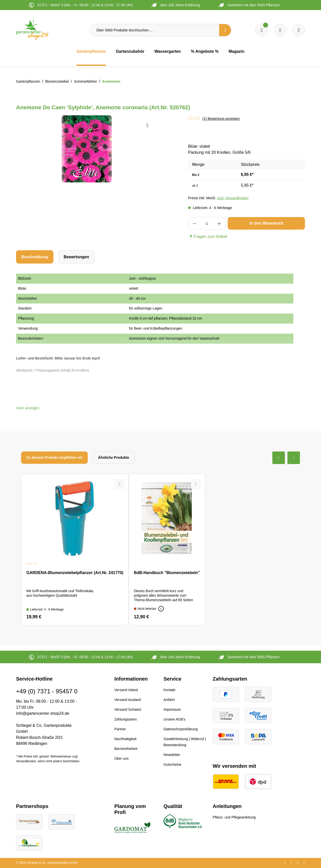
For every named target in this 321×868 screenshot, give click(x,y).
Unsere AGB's (175, 719)
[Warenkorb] (280, 30)
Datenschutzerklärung (181, 729)
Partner (120, 729)
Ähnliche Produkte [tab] (114, 457)
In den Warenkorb (266, 223)
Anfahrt (169, 700)
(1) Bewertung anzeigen (221, 119)
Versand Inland (126, 690)
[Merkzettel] (262, 30)
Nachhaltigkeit (125, 739)
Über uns (122, 758)
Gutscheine (172, 764)
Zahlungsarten (126, 719)
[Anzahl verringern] (194, 223)
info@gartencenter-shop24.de (43, 713)
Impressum (172, 709)
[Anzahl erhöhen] (219, 223)
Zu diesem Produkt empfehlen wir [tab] (54, 457)
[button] (28, 408)
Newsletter (172, 755)
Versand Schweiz (128, 709)
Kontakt (169, 690)
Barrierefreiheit (126, 749)
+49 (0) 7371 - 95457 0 (47, 691)
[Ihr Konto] (299, 30)
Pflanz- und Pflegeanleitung (234, 817)
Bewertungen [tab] (76, 257)
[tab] (35, 257)
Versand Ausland (128, 700)
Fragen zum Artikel (208, 237)
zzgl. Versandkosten (233, 198)
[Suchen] (225, 30)
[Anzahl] (207, 223)
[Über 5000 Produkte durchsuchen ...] (155, 30)
